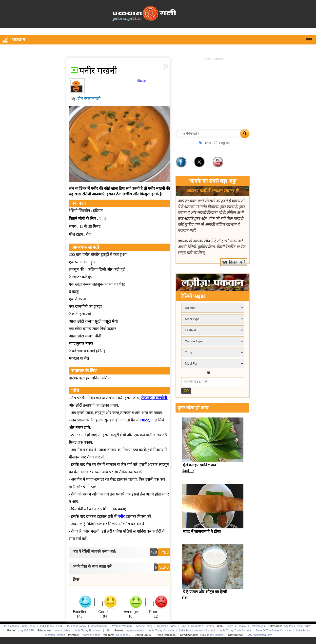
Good (103, 612)
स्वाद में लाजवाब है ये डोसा (202, 531)
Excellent (81, 612)
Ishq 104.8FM (26, 630)
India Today (28, 626)
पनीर (121, 516)
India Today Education (88, 630)
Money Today (144, 626)
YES (165, 552)
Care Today (123, 635)
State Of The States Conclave (273, 630)
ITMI (109, 630)
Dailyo (229, 626)
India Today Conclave (161, 630)
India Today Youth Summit (235, 630)
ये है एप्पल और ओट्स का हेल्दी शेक (204, 595)
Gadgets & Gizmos (202, 626)
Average (131, 612)
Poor (153, 612)
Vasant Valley (62, 630)
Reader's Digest (167, 626)
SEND (164, 567)
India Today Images (212, 635)
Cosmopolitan (99, 626)
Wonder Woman (122, 626)
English (224, 143)
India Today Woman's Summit (197, 630)
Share (141, 80)
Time (183, 626)
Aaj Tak (288, 626)
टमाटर (144, 420)
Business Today (77, 626)
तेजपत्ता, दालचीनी (154, 398)
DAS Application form (259, 635)
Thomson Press (91, 635)
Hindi (207, 143)
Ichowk (242, 626)
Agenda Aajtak (135, 630)
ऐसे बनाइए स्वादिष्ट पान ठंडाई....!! (199, 468)
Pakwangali (258, 626)
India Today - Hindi (51, 626)
